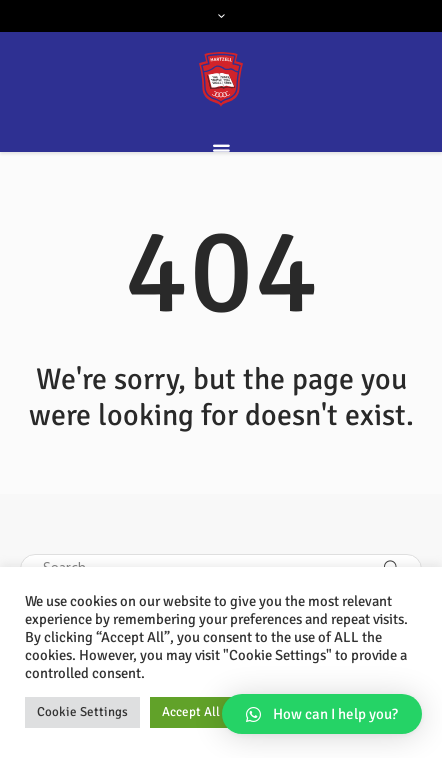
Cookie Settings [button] (82, 712)
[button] (322, 714)
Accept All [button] (191, 712)
